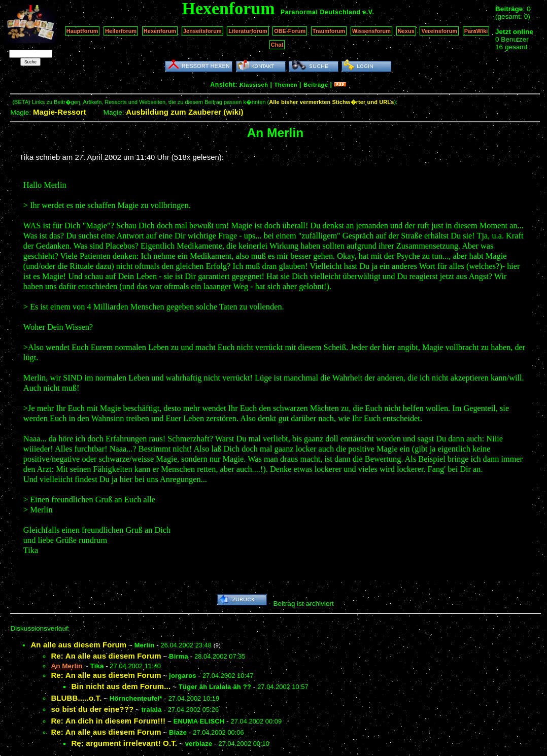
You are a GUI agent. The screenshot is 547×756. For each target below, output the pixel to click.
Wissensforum (371, 31)
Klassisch (254, 85)
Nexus (406, 31)
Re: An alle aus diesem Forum (106, 656)
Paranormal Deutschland (321, 12)
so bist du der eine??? (92, 709)
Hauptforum (82, 31)
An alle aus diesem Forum (78, 645)
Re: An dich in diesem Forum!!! (108, 721)
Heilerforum (121, 31)
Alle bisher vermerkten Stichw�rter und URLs (331, 102)
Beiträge (316, 85)
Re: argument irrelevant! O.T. (124, 743)
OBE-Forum (290, 31)
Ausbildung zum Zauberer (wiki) (184, 112)
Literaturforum (248, 31)
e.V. (368, 12)
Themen (286, 85)
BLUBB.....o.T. (76, 698)
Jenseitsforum (202, 31)
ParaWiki (476, 31)
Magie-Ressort (60, 112)
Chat (277, 45)
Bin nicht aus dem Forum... (121, 686)
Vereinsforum (439, 31)
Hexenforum (160, 31)
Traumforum (329, 31)
